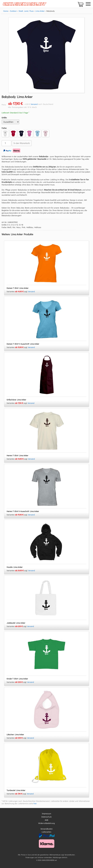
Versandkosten (46, 829)
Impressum (46, 813)
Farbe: (4, 128)
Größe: (4, 118)
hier (35, 803)
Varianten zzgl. (17, 291)
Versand (34, 104)
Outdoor (13, 11)
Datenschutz (46, 817)
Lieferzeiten (47, 832)
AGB (46, 820)
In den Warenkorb (22, 143)
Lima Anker (40, 11)
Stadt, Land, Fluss (26, 11)
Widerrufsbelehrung (47, 823)
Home (6, 11)
